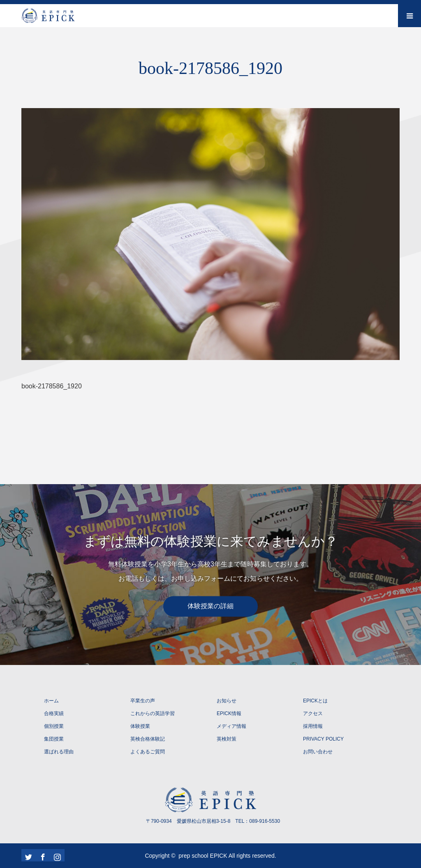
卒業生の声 (143, 701)
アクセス (313, 713)
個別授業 (54, 726)
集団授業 (54, 739)
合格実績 (54, 713)
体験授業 (140, 726)
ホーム (51, 701)
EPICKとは (315, 701)
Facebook (42, 855)
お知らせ (227, 701)
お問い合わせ (318, 752)
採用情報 (313, 726)
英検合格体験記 (148, 739)
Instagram (56, 855)
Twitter (28, 855)
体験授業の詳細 (210, 606)
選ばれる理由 (59, 752)
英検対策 (227, 739)
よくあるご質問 (148, 752)
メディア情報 (231, 726)
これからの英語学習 (153, 713)
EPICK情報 (229, 713)
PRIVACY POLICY (323, 739)
